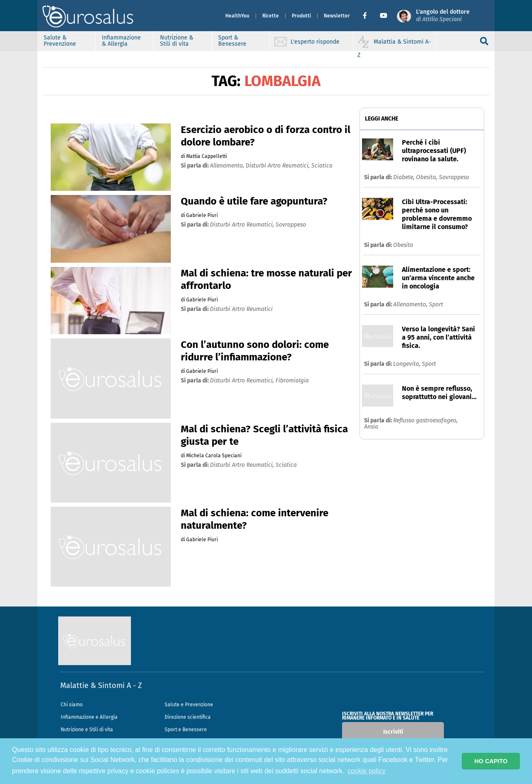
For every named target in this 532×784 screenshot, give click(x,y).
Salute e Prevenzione (189, 705)
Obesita (403, 245)
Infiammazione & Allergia (121, 41)
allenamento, (228, 166)
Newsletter (337, 16)
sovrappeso (291, 225)
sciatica (322, 166)
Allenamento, (411, 304)
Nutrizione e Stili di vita (87, 730)
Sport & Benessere (232, 41)
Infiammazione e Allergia (89, 717)
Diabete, (405, 177)
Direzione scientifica (188, 717)
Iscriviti (393, 732)
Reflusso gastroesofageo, (425, 420)
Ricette (271, 16)
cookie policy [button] (367, 771)
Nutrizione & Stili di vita (177, 41)
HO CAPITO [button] (491, 761)
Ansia (371, 427)
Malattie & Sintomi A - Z (101, 685)
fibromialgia (292, 381)
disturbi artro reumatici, (278, 166)
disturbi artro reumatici (241, 309)
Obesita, (427, 177)
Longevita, (408, 364)
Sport (436, 304)
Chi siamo (72, 705)
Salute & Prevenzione (60, 41)
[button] (368, 16)
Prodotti (301, 16)
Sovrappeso (454, 177)
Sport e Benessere (186, 730)
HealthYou (237, 16)
